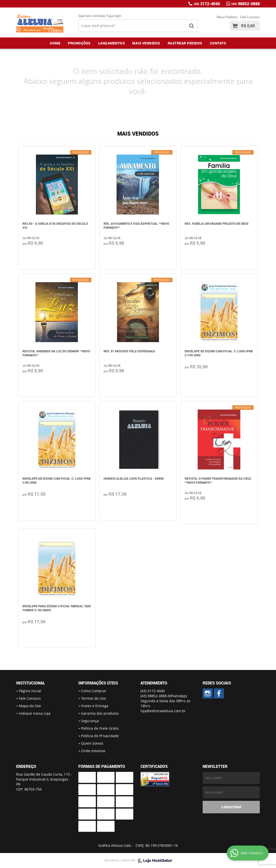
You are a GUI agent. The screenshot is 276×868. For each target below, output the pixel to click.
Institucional (31, 683)
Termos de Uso (93, 698)
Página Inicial (30, 691)
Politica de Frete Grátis (100, 728)
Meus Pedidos (227, 17)
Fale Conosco (250, 17)
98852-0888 (246, 4)
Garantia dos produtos (100, 713)
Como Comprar (94, 691)
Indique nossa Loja (35, 713)
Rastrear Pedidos (185, 43)
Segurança (90, 721)
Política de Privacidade (100, 736)
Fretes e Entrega (95, 706)
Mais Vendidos (146, 43)
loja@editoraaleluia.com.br (163, 711)
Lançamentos (112, 43)
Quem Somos (92, 743)
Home (55, 43)
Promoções (79, 43)
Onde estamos (93, 751)
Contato (218, 43)
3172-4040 (207, 4)
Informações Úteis (98, 683)
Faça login (114, 16)
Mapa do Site (30, 706)
